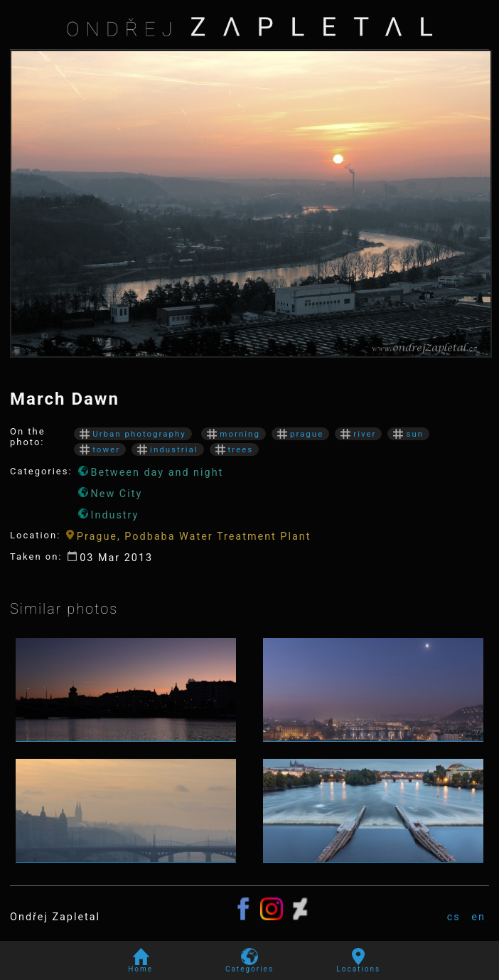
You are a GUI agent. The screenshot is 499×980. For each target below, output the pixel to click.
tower (100, 449)
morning (234, 434)
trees (235, 449)
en (478, 917)
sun (408, 434)
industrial (167, 449)
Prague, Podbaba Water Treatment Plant (188, 537)
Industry (109, 515)
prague (300, 434)
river (358, 434)
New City (111, 494)
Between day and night (151, 472)
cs (454, 917)
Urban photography (133, 434)
